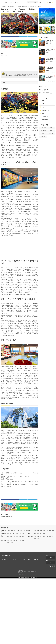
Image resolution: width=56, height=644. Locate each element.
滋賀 (8, 537)
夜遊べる (48, 52)
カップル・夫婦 (43, 91)
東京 (50, 530)
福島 (27, 530)
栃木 (38, 530)
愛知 (41, 534)
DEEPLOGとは (5, 560)
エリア (11, 2)
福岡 (8, 541)
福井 (17, 534)
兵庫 (17, 537)
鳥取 (35, 537)
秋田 (21, 530)
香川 (53, 537)
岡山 (41, 537)
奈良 (20, 537)
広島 (44, 537)
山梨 (20, 534)
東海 (29, 534)
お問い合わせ (37, 560)
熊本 (17, 541)
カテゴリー (17, 2)
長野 (23, 534)
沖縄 (12, 543)
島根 (38, 537)
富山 (11, 534)
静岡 (38, 534)
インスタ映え (49, 94)
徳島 (50, 537)
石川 (14, 534)
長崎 (14, 541)
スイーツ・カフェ (49, 79)
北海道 (8, 530)
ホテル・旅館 (42, 92)
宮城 (18, 530)
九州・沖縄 (3, 541)
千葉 (47, 530)
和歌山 (23, 537)
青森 (12, 530)
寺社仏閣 (48, 92)
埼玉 (44, 530)
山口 (47, 537)
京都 (11, 537)
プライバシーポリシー (7, 562)
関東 (29, 530)
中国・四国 (30, 537)
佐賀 (11, 541)
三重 (44, 534)
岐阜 (35, 534)
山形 (24, 530)
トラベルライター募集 (25, 560)
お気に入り (43, 2)
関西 (2, 537)
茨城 (35, 530)
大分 (20, 541)
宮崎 (23, 541)
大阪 (2, 54)
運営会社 (14, 560)
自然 (48, 91)
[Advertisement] (20, 65)
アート (3, 51)
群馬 (41, 530)
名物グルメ (52, 61)
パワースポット (43, 94)
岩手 (15, 530)
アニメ (51, 44)
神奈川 (53, 530)
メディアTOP (4, 7)
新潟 (8, 534)
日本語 (50, 2)
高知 (38, 539)
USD (54, 2)
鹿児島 (8, 543)
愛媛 (35, 539)
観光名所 (48, 44)
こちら (35, 575)
